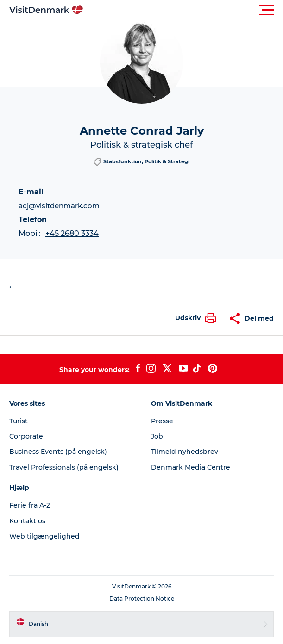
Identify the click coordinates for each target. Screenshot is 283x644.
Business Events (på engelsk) (58, 452)
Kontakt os (27, 521)
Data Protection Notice (142, 598)
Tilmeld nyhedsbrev (185, 452)
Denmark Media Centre (191, 467)
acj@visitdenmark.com (59, 206)
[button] (183, 10)
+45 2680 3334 (72, 233)
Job (157, 436)
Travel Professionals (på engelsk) (64, 467)
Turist (19, 421)
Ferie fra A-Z (30, 505)
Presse (162, 421)
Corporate (26, 436)
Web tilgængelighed (44, 536)
